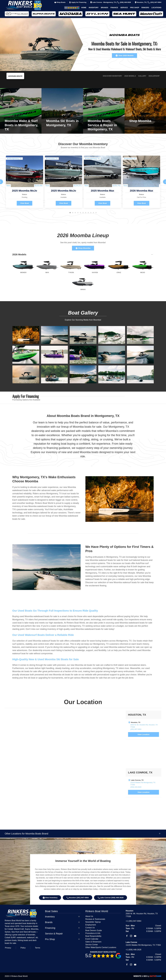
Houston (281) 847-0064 (78, 898)
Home (84, 8)
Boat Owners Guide (94, 930)
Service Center (92, 945)
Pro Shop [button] (135, 8)
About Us (89, 916)
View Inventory (50, 898)
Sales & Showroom (93, 942)
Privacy (8, 948)
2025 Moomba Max (102, 191)
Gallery (142, 76)
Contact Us (90, 928)
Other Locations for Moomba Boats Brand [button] (26, 834)
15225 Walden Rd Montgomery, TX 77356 (143, 784)
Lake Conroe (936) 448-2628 (111, 898)
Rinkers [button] (145, 8)
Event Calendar (92, 939)
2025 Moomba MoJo (25, 191)
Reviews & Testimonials (69, 8)
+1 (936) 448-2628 (133, 950)
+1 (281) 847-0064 (133, 921)
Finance (114, 8)
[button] (26, 335)
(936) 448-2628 (124, 2)
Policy (23, 948)
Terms (38, 948)
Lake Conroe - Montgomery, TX (103, 2)
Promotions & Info (93, 933)
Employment (91, 925)
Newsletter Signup (93, 922)
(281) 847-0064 (154, 2)
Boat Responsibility (93, 936)
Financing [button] (50, 928)
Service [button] (124, 8)
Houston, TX (141, 2)
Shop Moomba (83, 248)
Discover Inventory (112, 76)
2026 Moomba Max (141, 191)
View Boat (25, 203)
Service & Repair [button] (54, 934)
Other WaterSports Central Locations (101, 947)
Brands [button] (105, 8)
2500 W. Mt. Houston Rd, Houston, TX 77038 (144, 726)
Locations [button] (156, 8)
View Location (143, 734)
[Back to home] (25, 5)
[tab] (70, 213)
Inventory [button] (94, 8)
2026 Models (130, 76)
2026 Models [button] (19, 254)
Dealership (154, 76)
